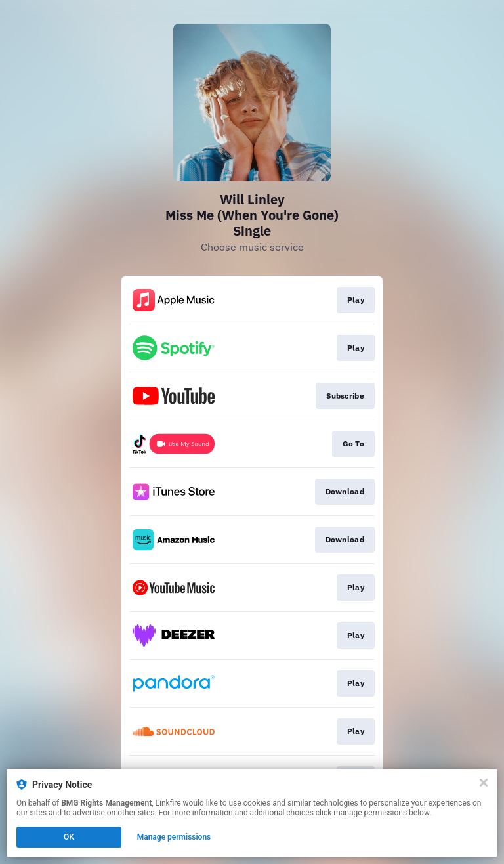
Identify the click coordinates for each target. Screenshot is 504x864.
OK (69, 837)
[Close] (484, 783)
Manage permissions (174, 837)
